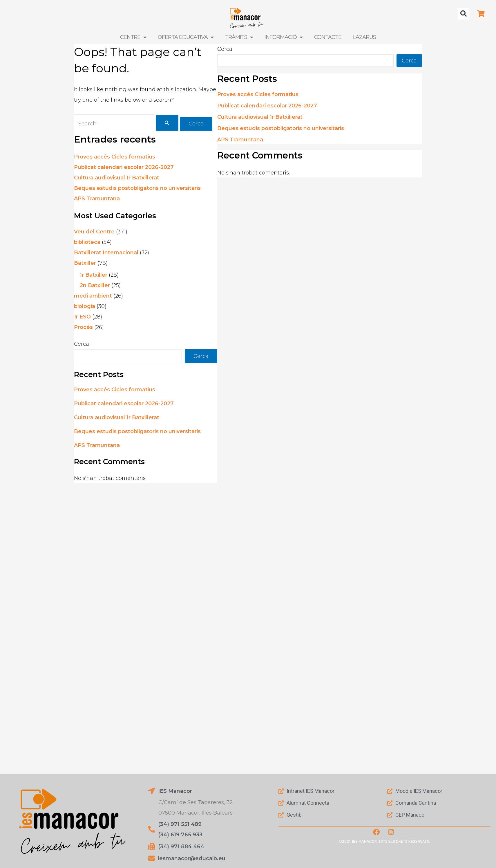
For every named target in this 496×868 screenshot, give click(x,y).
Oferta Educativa (186, 37)
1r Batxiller (94, 275)
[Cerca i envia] (167, 123)
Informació (282, 37)
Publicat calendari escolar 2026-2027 (124, 167)
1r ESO (82, 316)
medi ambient (93, 296)
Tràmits (239, 37)
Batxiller (85, 263)
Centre (135, 37)
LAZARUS (362, 37)
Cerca (82, 344)
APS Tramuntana (97, 199)
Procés (83, 327)
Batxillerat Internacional (106, 252)
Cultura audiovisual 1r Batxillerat (117, 178)
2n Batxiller (95, 285)
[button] (464, 14)
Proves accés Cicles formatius (115, 157)
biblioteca (87, 242)
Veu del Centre (94, 231)
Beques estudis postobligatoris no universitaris (137, 188)
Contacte (326, 37)
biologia (85, 306)
